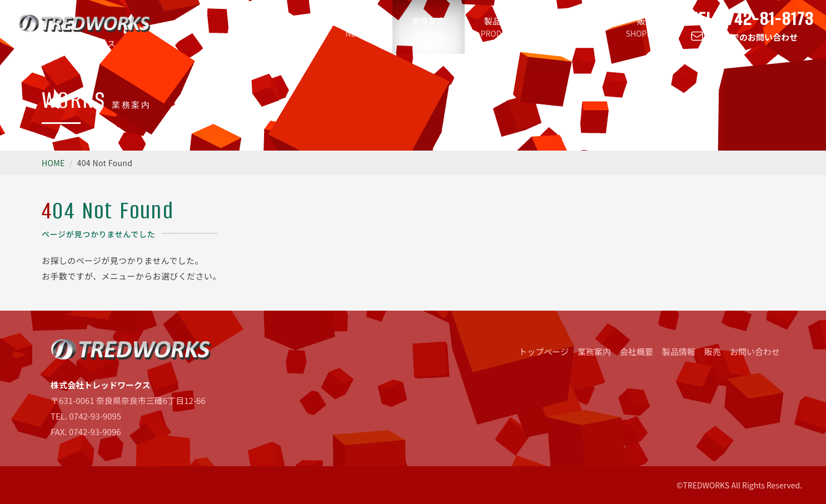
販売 (645, 27)
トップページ (284, 27)
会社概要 (573, 27)
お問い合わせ (755, 351)
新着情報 (356, 27)
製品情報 (501, 27)
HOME (53, 163)
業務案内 (429, 27)
